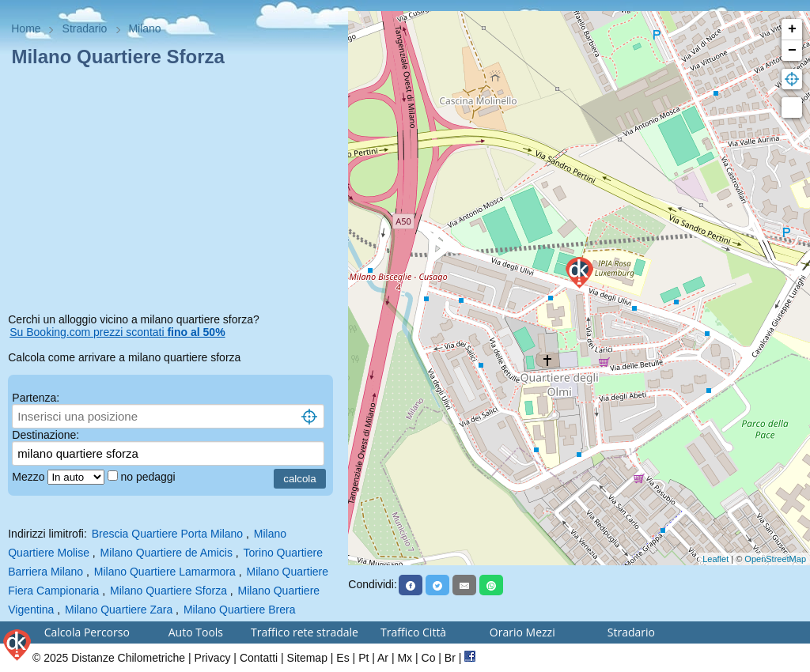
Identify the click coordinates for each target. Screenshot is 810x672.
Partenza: (36, 398)
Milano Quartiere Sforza (168, 591)
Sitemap (307, 658)
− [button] (792, 51)
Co (429, 658)
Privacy (213, 658)
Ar (383, 658)
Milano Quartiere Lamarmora (165, 572)
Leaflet (715, 559)
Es (343, 658)
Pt (363, 658)
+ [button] (792, 29)
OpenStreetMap (775, 559)
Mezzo (30, 477)
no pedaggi (149, 477)
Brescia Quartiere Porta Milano (167, 534)
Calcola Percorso (87, 632)
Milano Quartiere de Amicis (167, 553)
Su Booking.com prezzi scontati (117, 332)
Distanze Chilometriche (128, 658)
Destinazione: (45, 435)
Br (450, 658)
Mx (405, 658)
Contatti (259, 658)
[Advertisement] (174, 193)
